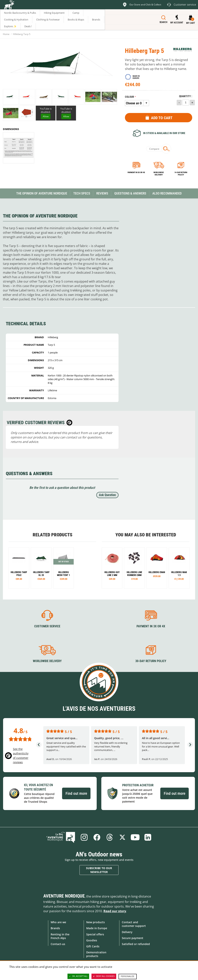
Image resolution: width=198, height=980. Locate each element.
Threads (110, 837)
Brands (55, 928)
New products (96, 922)
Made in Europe (97, 928)
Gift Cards (93, 946)
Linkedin (148, 837)
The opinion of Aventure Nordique (42, 193)
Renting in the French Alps (60, 936)
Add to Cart (162, 118)
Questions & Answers (130, 193)
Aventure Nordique (64, 896)
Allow (46, 116)
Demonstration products (96, 954)
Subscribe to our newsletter (99, 870)
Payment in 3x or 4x (136, 172)
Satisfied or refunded (136, 944)
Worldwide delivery (159, 174)
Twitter (122, 837)
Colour (129, 97)
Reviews (102, 193)
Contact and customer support (134, 924)
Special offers (95, 934)
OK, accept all (78, 976)
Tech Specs (82, 193)
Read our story (115, 911)
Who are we (58, 922)
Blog (61, 837)
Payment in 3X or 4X (151, 626)
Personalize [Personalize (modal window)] (128, 976)
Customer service (47, 626)
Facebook (97, 837)
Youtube (135, 837)
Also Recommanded (167, 193)
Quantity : (186, 96)
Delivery (127, 932)
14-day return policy (181, 174)
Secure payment (133, 938)
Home (6, 34)
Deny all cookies (104, 976)
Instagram (84, 837)
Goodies (92, 940)
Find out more (76, 793)
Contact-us (58, 944)
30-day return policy (151, 661)
